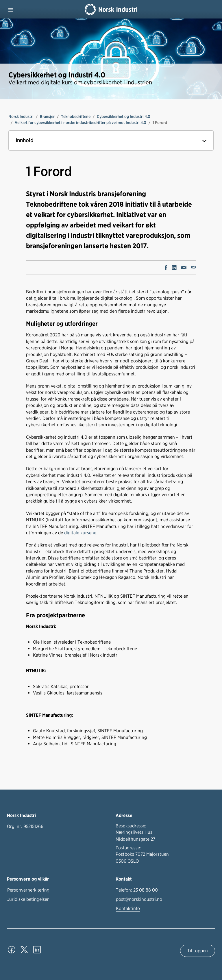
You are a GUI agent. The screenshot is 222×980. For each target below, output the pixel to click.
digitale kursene (80, 533)
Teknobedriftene (76, 116)
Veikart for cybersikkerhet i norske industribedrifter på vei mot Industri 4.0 (81, 123)
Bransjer (47, 116)
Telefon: (137, 890)
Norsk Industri (21, 116)
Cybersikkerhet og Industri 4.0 (124, 116)
